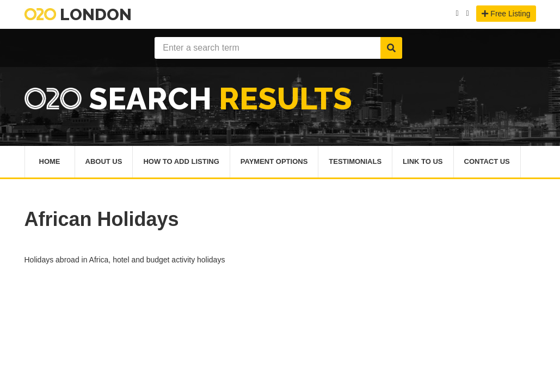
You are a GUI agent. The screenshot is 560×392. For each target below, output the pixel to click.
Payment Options (274, 161)
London (78, 14)
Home (50, 161)
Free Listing (506, 14)
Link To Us (423, 161)
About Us (104, 161)
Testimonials (355, 161)
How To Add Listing (181, 161)
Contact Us (487, 161)
